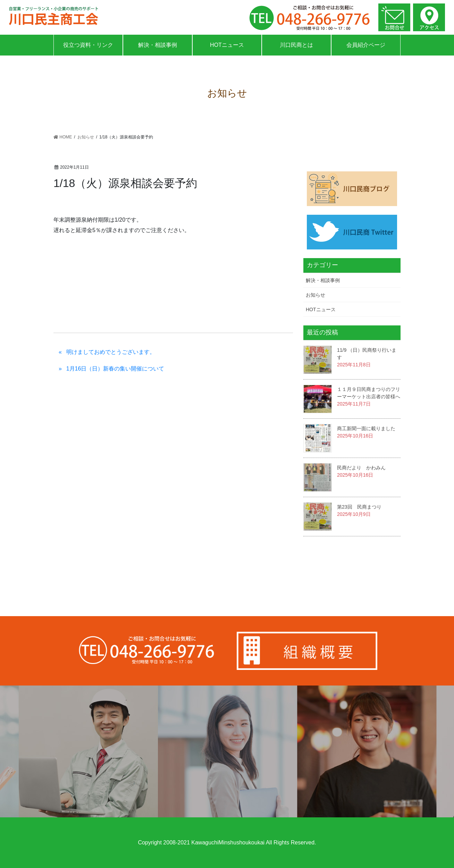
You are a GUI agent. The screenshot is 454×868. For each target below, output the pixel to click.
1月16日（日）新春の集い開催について (115, 369)
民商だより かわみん (361, 468)
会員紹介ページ (366, 45)
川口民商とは (296, 45)
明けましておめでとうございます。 (111, 352)
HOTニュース (227, 45)
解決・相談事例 (158, 45)
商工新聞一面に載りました (366, 428)
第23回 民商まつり (359, 507)
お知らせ (316, 295)
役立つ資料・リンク (88, 45)
